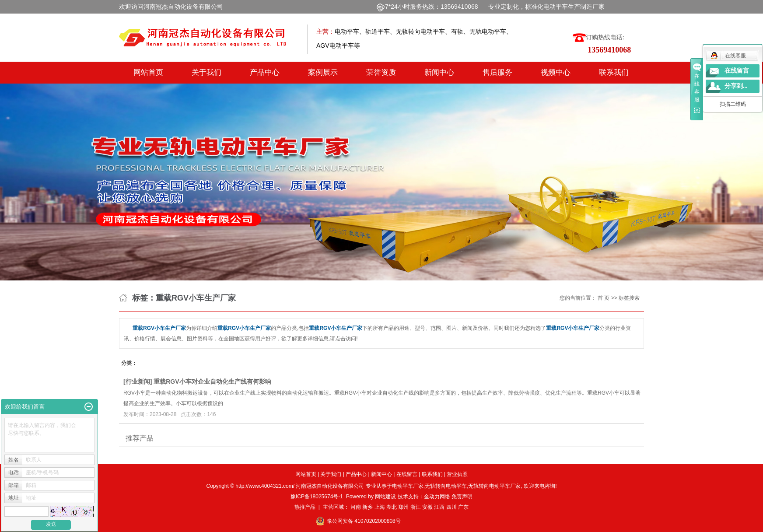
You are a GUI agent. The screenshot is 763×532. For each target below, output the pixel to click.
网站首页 (148, 72)
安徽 (427, 507)
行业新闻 (138, 381)
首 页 (604, 298)
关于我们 (206, 72)
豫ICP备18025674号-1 (317, 497)
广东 (463, 507)
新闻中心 (439, 72)
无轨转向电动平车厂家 (494, 486)
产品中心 (265, 72)
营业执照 (457, 474)
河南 (356, 507)
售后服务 (497, 72)
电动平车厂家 (408, 486)
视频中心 (556, 72)
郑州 (403, 507)
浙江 (416, 507)
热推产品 (305, 507)
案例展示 (323, 72)
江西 (439, 507)
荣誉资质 (381, 72)
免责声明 (462, 497)
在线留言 (407, 474)
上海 (380, 507)
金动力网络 (438, 497)
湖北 (392, 507)
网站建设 (385, 497)
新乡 (367, 507)
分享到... (736, 86)
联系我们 (614, 72)
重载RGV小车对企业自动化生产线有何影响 (212, 381)
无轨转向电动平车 (446, 486)
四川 (451, 507)
